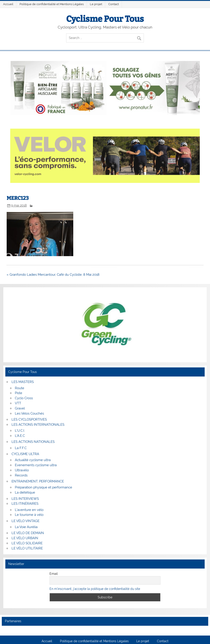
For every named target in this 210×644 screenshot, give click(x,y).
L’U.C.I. (20, 431)
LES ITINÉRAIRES (25, 504)
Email (54, 574)
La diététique (25, 492)
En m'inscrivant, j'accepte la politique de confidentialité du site (95, 589)
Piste (19, 393)
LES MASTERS (23, 382)
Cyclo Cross (24, 398)
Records (21, 475)
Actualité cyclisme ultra (33, 460)
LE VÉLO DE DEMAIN (28, 533)
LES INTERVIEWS (25, 499)
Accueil (8, 4)
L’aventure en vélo (29, 510)
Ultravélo (22, 470)
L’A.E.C (20, 436)
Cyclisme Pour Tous (105, 19)
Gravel (20, 408)
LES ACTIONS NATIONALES (33, 442)
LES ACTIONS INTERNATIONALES (38, 425)
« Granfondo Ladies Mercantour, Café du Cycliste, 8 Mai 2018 (53, 275)
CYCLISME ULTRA (25, 454)
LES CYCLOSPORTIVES (29, 419)
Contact (114, 4)
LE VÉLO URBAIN (25, 538)
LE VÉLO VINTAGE (26, 521)
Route (20, 388)
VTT (18, 403)
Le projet (96, 4)
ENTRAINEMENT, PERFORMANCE (38, 481)
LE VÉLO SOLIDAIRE (27, 543)
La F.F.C (21, 448)
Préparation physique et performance (44, 487)
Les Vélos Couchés (29, 413)
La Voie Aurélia (26, 527)
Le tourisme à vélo (29, 515)
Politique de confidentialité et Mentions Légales (52, 4)
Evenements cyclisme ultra (36, 465)
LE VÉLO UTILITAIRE (27, 548)
